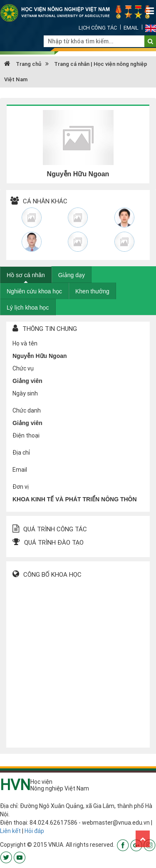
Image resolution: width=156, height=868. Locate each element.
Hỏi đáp (34, 831)
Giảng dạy (72, 275)
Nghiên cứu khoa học (34, 291)
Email (131, 28)
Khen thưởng (92, 291)
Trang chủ (23, 64)
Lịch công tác (98, 28)
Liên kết (10, 831)
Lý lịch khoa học (28, 308)
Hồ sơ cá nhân (26, 275)
